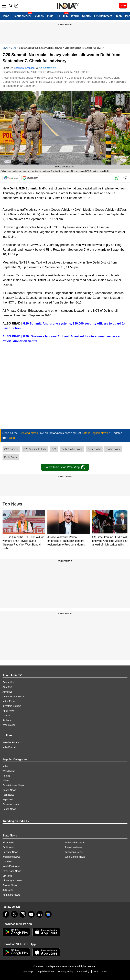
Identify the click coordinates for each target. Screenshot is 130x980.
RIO (96, 972)
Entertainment (103, 16)
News (5, 48)
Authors (7, 720)
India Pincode (10, 747)
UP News (7, 876)
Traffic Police (113, 449)
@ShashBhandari (48, 68)
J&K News (8, 890)
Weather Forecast (12, 742)
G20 (54, 449)
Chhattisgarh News (13, 881)
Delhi (13, 48)
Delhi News (9, 847)
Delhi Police (11, 457)
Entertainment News (13, 785)
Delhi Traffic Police (72, 449)
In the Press (9, 701)
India (50, 16)
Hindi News (9, 711)
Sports (86, 16)
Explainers (8, 800)
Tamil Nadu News (12, 871)
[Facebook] (6, 914)
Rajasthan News (74, 847)
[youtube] (31, 914)
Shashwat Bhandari (24, 68)
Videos (39, 16)
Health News (9, 809)
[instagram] (23, 914)
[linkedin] (40, 914)
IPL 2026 (62, 16)
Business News (11, 804)
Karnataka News (11, 895)
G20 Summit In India (35, 449)
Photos (6, 776)
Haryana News (10, 852)
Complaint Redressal (14, 696)
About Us (7, 687)
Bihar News (9, 843)
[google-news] (48, 914)
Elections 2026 (22, 16)
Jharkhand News (11, 857)
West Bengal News (75, 857)
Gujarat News (10, 885)
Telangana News (74, 852)
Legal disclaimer (45, 972)
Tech (119, 16)
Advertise (7, 692)
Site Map (28, 972)
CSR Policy (83, 972)
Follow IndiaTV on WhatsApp (65, 467)
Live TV (7, 715)
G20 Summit (11, 449)
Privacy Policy (66, 972)
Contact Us (8, 682)
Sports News (9, 790)
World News (9, 771)
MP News (8, 862)
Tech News (8, 795)
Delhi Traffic (94, 449)
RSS (104, 972)
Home (5, 16)
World (75, 16)
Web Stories (9, 725)
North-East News (12, 866)
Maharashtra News (75, 843)
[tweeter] (14, 914)
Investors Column (12, 706)
